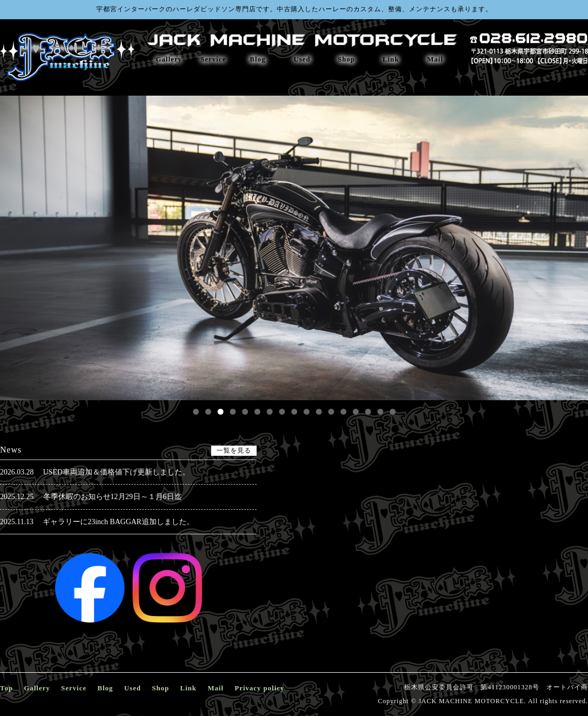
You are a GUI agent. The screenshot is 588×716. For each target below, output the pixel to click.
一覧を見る (234, 450)
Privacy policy (260, 688)
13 (343, 412)
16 (380, 412)
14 (356, 412)
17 (393, 412)
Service (213, 59)
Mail (435, 59)
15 (368, 412)
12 (331, 412)
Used (302, 59)
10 (307, 412)
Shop (346, 59)
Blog (257, 59)
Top (6, 688)
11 (319, 412)
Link (391, 59)
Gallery (169, 59)
